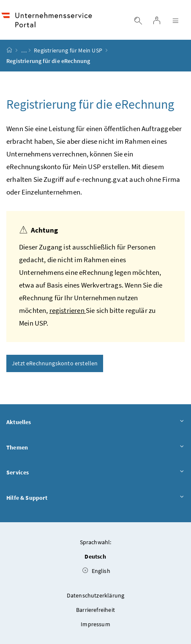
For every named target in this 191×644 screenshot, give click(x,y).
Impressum (95, 624)
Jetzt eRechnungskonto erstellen (55, 363)
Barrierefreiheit (95, 610)
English (96, 571)
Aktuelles (95, 422)
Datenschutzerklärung (96, 595)
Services (95, 473)
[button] (164, 603)
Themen (95, 448)
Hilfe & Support (95, 498)
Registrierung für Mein (68, 50)
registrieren (68, 310)
